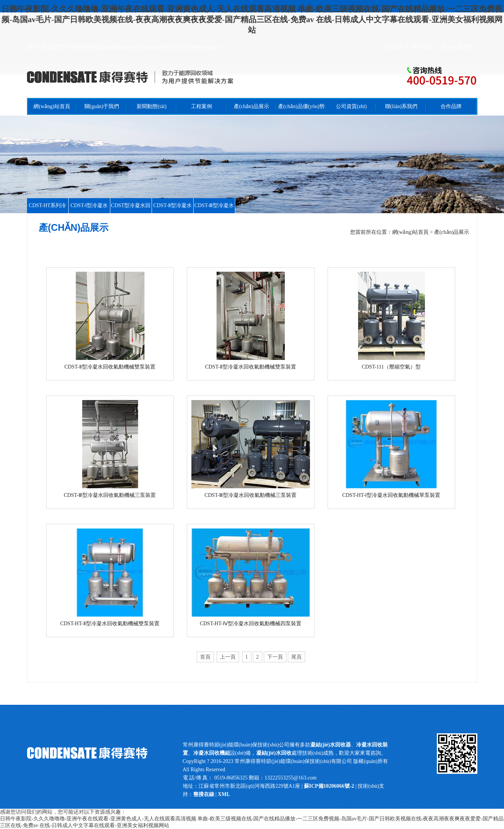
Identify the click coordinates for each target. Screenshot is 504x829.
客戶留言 (422, 47)
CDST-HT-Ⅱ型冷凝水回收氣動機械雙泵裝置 (110, 624)
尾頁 (296, 657)
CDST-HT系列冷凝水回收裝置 (48, 213)
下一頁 (275, 657)
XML (224, 794)
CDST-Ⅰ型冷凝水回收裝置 (89, 213)
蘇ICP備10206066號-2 (330, 786)
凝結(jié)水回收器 (331, 745)
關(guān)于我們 (102, 106)
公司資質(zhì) (351, 106)
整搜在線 (204, 794)
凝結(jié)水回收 (274, 753)
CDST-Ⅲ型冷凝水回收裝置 (214, 213)
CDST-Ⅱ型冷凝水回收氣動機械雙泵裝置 (110, 367)
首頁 (205, 657)
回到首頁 (393, 47)
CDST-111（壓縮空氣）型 (391, 367)
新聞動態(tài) (151, 106)
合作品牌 (451, 106)
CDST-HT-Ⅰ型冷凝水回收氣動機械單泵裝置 (391, 495)
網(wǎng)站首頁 (52, 106)
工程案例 (202, 106)
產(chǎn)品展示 (251, 106)
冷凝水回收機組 (212, 753)
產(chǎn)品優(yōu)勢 (301, 106)
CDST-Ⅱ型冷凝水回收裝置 (172, 213)
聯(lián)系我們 (457, 47)
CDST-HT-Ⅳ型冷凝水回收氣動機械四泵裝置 (250, 624)
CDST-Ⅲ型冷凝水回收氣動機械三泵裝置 (110, 495)
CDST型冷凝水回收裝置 (131, 213)
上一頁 (228, 657)
